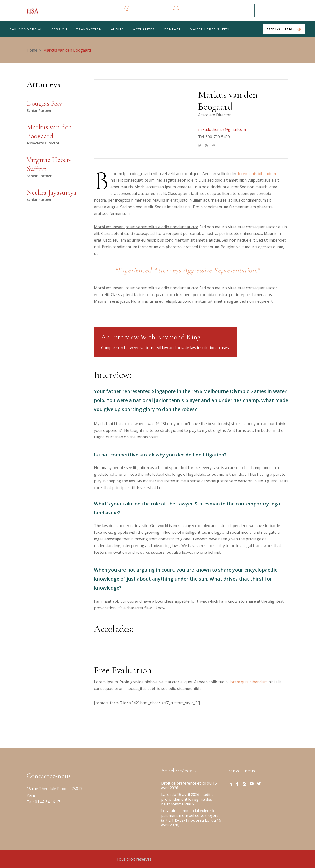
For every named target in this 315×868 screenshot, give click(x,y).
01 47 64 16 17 (47, 802)
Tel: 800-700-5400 (214, 137)
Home (32, 50)
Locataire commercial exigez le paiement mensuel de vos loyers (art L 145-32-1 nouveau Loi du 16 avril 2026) (191, 818)
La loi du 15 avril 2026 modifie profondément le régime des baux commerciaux (187, 799)
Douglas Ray (44, 103)
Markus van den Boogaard (49, 132)
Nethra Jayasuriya (52, 192)
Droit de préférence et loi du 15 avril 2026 (189, 786)
